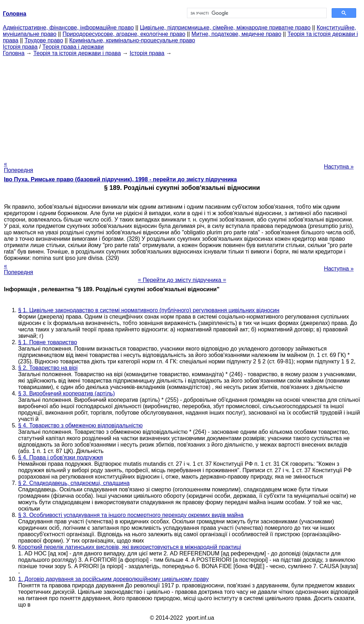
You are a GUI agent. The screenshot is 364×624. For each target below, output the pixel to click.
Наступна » (339, 167)
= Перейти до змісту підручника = (182, 280)
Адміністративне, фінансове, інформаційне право (68, 28)
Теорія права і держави (73, 47)
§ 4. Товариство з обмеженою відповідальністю (80, 425)
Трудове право (44, 40)
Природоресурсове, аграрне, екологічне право (124, 34)
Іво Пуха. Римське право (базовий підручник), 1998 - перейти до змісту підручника (120, 179)
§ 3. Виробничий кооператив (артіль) (66, 393)
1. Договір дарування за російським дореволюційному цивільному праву (113, 579)
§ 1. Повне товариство (48, 342)
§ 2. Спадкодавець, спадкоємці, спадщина (74, 483)
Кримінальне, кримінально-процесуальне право (132, 40)
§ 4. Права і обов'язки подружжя (61, 457)
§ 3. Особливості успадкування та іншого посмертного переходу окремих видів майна (131, 515)
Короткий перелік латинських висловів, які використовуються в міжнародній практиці (130, 547)
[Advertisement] (182, 106)
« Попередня (18, 167)
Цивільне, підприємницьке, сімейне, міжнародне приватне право (225, 28)
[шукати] (256, 13)
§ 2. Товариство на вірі (48, 368)
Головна (14, 53)
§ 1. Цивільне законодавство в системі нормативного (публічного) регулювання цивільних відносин (149, 310)
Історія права (20, 47)
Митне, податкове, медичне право (237, 34)
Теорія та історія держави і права (77, 53)
